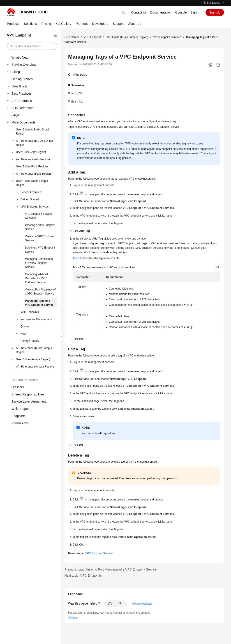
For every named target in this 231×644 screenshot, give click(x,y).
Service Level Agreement (29, 402)
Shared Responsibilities (28, 394)
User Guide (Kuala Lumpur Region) (32, 183)
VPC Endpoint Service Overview (38, 216)
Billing (16, 72)
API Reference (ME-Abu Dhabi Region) (34, 143)
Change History (30, 341)
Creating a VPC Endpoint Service (40, 227)
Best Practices (22, 94)
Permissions (20, 423)
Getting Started (22, 79)
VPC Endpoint (92, 37)
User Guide (20, 86)
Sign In (195, 12)
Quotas (25, 327)
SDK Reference (22, 108)
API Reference (22, 101)
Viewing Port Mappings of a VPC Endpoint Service (40, 292)
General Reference (25, 380)
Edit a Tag (77, 102)
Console (181, 12)
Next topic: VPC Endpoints (83, 575)
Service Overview (24, 65)
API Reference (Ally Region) (33, 159)
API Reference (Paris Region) (34, 174)
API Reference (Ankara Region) (35, 367)
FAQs (15, 115)
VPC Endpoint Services (35, 207)
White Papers (21, 409)
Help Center (72, 37)
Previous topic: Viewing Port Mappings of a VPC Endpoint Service (111, 569)
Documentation (161, 12)
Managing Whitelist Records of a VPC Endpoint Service (36, 278)
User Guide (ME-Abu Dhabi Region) (32, 132)
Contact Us (139, 12)
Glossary (18, 387)
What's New (20, 57)
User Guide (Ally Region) (31, 152)
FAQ (23, 334)
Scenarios (78, 85)
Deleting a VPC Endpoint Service (40, 250)
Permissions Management (36, 319)
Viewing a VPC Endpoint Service (40, 238)
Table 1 (77, 258)
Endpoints (18, 416)
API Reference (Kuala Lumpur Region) (34, 350)
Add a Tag (77, 94)
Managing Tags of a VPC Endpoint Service (39, 303)
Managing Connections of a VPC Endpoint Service (39, 263)
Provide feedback (142, 604)
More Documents (24, 122)
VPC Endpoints (30, 312)
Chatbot (73, 618)
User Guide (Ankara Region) (33, 359)
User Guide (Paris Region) (32, 167)
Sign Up (215, 12)
